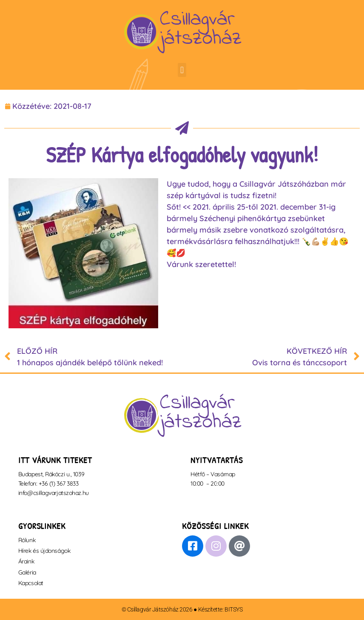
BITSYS (233, 609)
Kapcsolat (31, 583)
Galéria (27, 572)
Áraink (26, 561)
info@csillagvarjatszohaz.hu (54, 493)
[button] (182, 70)
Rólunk (27, 540)
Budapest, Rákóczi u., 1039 (51, 474)
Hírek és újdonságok (44, 551)
